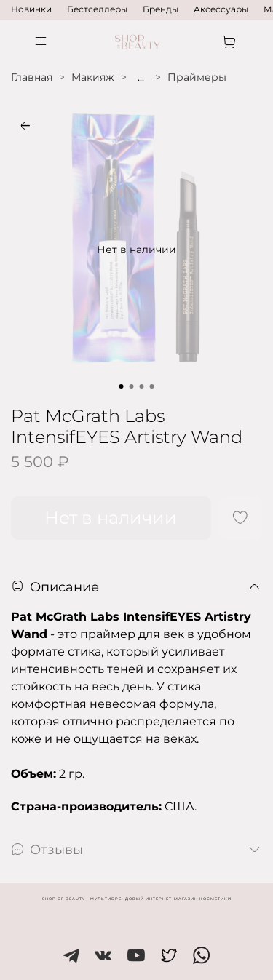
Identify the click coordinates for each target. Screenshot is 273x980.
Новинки (31, 9)
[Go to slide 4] (152, 386)
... (141, 77)
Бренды (161, 9)
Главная (32, 77)
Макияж (93, 77)
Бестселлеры (97, 9)
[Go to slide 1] (122, 386)
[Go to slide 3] (142, 386)
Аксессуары (221, 9)
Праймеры (197, 77)
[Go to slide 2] (132, 386)
